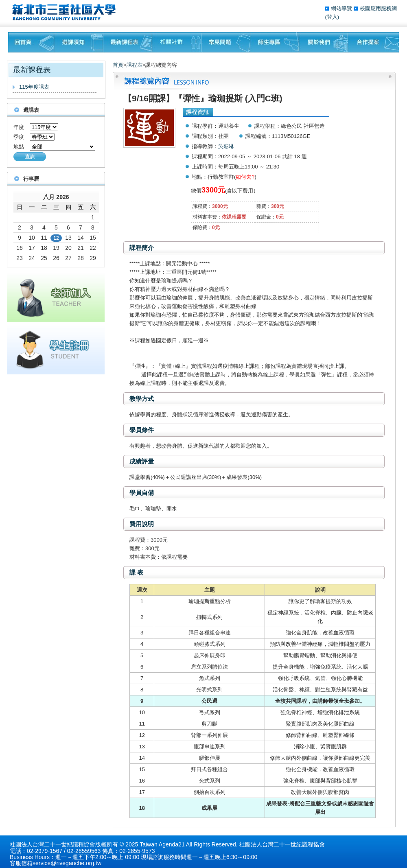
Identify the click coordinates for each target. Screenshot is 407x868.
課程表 (135, 65)
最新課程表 (128, 42)
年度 (19, 127)
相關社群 (177, 42)
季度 (19, 137)
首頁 (118, 65)
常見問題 (226, 42)
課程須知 (79, 42)
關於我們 (324, 42)
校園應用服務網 (378, 8)
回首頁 (31, 42)
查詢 (30, 156)
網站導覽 (342, 8)
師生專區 (275, 42)
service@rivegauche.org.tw (67, 863)
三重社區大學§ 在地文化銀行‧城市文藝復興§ (66, 12)
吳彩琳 (226, 146)
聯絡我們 (373, 42)
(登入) (332, 17)
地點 (19, 147)
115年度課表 (34, 87)
